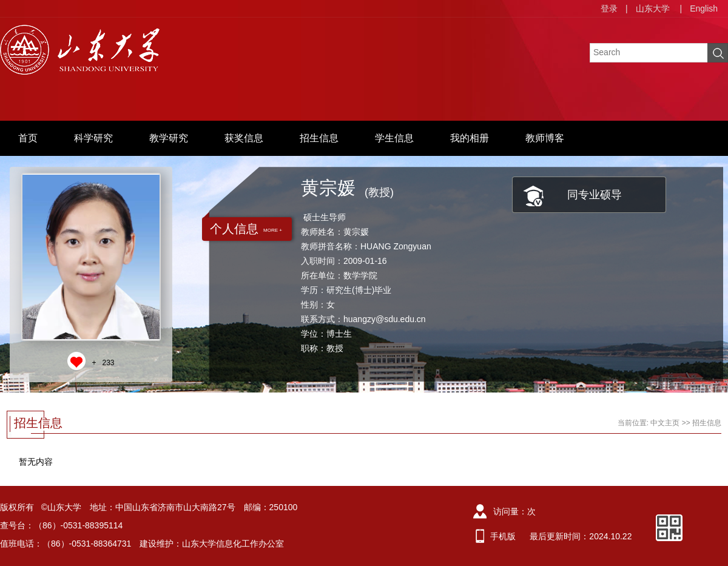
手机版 (503, 536)
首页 (28, 138)
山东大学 (653, 8)
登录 (609, 8)
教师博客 (545, 138)
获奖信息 (244, 138)
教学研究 (169, 138)
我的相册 (470, 138)
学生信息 (394, 138)
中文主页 (665, 423)
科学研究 (93, 138)
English (704, 8)
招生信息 (319, 138)
